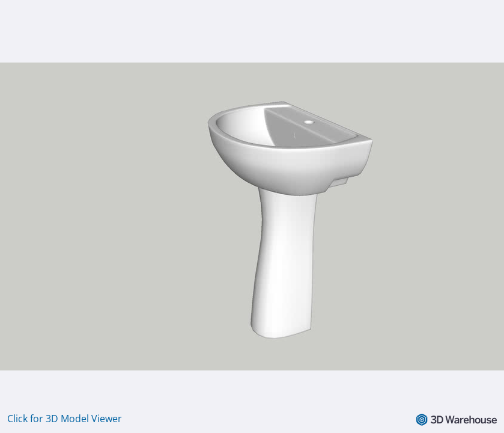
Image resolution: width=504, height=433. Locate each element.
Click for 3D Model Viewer (65, 419)
